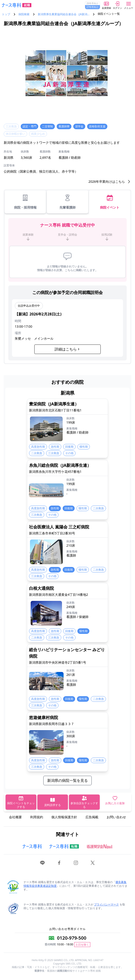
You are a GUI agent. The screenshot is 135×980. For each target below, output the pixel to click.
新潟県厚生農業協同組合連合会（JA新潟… (64, 14)
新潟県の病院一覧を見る (67, 780)
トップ (6, 14)
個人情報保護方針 (64, 817)
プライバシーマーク (106, 904)
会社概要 (15, 817)
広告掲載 (92, 817)
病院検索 (24, 14)
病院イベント (110, 202)
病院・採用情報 (25, 202)
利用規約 (37, 817)
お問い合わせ (116, 817)
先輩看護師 (67, 202)
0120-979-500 (72, 938)
